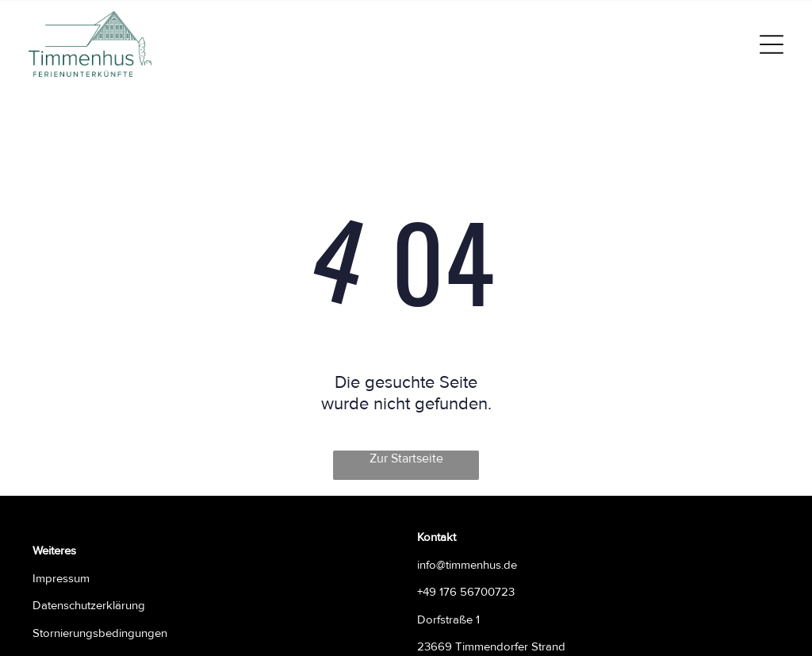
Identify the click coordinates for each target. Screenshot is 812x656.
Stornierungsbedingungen (100, 633)
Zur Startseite (406, 458)
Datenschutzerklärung (89, 605)
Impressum (61, 578)
